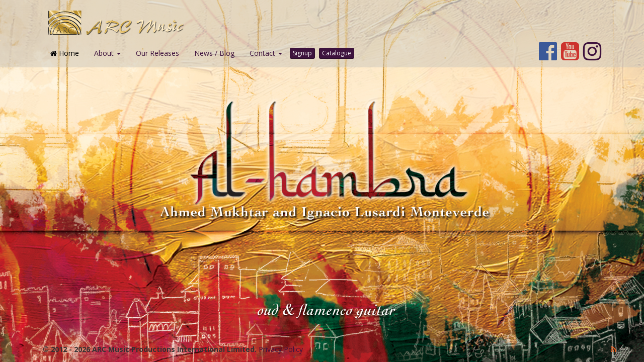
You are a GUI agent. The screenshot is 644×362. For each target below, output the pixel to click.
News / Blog (214, 53)
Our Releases (157, 53)
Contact (266, 53)
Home (65, 53)
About (107, 53)
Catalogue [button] (337, 53)
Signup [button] (302, 53)
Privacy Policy (281, 349)
